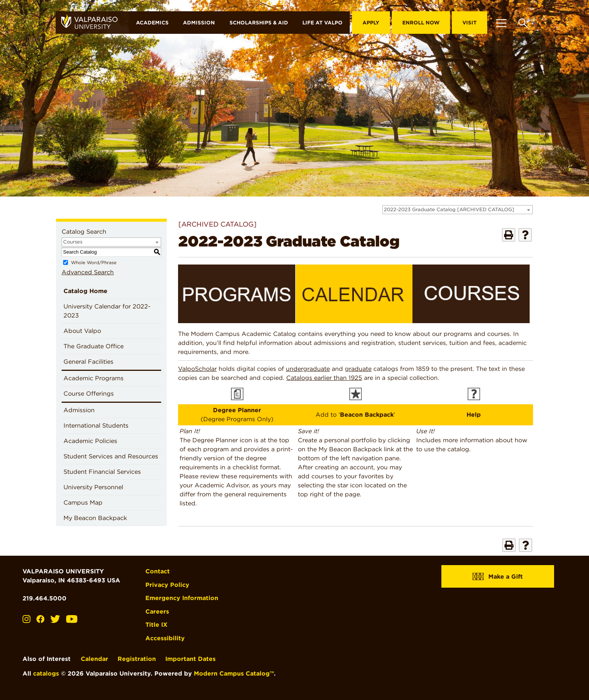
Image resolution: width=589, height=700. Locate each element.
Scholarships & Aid (259, 23)
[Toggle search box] (523, 23)
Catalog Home (85, 291)
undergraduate (308, 369)
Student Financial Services (102, 472)
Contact (158, 571)
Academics (152, 23)
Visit (470, 23)
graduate (358, 369)
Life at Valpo (322, 23)
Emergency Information (182, 598)
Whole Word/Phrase (94, 262)
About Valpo (82, 331)
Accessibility (165, 637)
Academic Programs (94, 378)
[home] (92, 23)
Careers (157, 611)
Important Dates (190, 658)
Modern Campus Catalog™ (234, 673)
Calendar (94, 658)
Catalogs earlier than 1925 (324, 378)
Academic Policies (90, 441)
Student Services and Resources (111, 456)
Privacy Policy (167, 584)
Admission (199, 23)
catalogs (46, 673)
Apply (371, 23)
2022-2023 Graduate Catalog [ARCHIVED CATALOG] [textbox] (449, 209)
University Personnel (93, 487)
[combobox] (458, 210)
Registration (137, 658)
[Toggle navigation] (501, 23)
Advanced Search (88, 272)
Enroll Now (421, 23)
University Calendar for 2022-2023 (107, 311)
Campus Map (83, 503)
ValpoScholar (197, 369)
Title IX (156, 624)
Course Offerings (89, 394)
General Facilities (88, 362)
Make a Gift (498, 576)
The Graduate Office (94, 346)
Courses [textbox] (73, 242)
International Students (96, 426)
